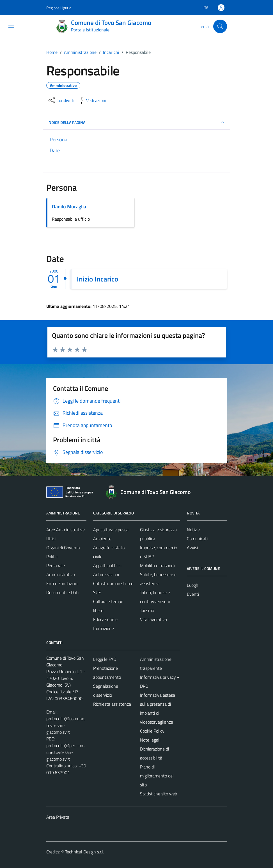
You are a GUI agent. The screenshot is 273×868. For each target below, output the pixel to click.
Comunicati (197, 539)
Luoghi (193, 585)
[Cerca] (220, 26)
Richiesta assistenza (112, 704)
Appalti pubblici (107, 565)
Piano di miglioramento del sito (157, 776)
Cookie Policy (152, 731)
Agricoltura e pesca (111, 530)
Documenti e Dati (62, 592)
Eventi (193, 594)
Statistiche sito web (159, 794)
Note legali (150, 740)
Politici (52, 557)
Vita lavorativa (153, 619)
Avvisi (192, 548)
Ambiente (102, 539)
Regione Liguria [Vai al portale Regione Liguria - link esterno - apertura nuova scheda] (59, 8)
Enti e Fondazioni (62, 583)
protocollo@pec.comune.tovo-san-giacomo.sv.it (65, 752)
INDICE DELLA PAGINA (137, 123)
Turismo (147, 610)
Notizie (193, 530)
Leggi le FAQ (105, 659)
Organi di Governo (63, 548)
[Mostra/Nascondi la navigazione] (11, 26)
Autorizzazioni (106, 574)
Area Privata (58, 817)
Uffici (51, 539)
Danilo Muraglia (69, 206)
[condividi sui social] (61, 100)
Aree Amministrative (66, 530)
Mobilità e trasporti (158, 565)
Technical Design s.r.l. (84, 852)
